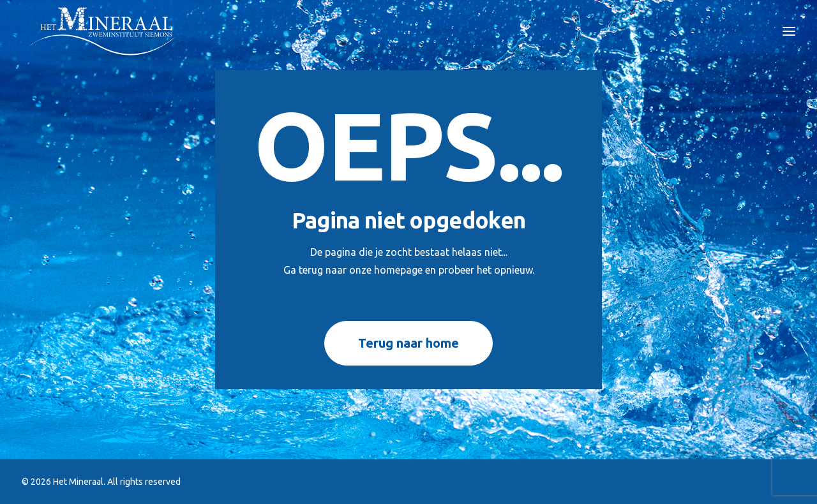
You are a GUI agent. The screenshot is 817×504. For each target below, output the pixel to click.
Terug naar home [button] (408, 343)
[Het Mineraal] (103, 31)
